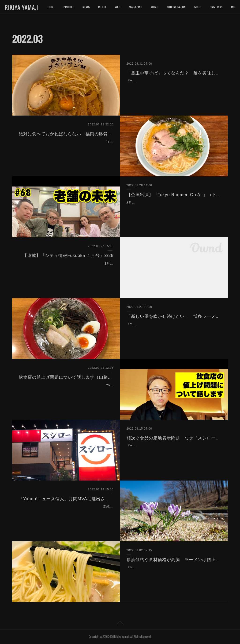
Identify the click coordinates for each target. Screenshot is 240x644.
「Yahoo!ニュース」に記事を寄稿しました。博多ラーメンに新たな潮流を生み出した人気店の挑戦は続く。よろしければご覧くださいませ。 (173, 330)
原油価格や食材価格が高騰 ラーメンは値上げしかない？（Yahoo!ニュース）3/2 (174, 560)
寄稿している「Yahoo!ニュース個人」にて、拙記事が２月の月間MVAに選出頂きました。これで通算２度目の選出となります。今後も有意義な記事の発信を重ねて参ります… (67, 513)
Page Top (120, 624)
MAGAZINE (136, 7)
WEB (118, 7)
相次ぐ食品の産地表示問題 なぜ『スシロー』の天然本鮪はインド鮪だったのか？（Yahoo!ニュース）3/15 (174, 438)
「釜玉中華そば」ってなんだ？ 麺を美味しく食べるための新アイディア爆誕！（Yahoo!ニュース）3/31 (174, 73)
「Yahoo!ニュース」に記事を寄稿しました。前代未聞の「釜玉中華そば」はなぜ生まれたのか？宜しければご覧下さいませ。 (172, 87)
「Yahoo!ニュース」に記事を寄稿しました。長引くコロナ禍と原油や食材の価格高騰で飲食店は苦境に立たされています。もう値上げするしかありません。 (173, 574)
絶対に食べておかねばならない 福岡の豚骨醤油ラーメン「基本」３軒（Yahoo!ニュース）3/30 (66, 134)
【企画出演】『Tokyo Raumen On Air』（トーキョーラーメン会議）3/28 (174, 195)
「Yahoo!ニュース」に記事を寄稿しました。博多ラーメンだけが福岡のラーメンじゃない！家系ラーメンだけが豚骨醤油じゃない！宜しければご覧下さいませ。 (67, 148)
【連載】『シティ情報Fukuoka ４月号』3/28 (68, 256)
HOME (51, 7)
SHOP (198, 7)
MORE (214, 7)
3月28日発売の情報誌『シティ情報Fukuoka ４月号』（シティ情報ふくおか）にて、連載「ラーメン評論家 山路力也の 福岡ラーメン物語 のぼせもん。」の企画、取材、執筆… (67, 269)
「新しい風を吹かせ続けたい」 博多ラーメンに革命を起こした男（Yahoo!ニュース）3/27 (174, 316)
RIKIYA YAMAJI (22, 7)
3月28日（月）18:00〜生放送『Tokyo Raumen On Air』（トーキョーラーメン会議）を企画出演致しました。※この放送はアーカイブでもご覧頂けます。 (172, 209)
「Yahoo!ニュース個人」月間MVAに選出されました (66, 499)
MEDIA (102, 7)
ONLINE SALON (177, 7)
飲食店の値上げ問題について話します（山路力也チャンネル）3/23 (66, 377)
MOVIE (155, 7)
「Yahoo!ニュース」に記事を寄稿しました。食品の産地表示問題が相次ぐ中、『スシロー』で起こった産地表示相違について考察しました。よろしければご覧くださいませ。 (173, 452)
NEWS (86, 7)
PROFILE (69, 7)
